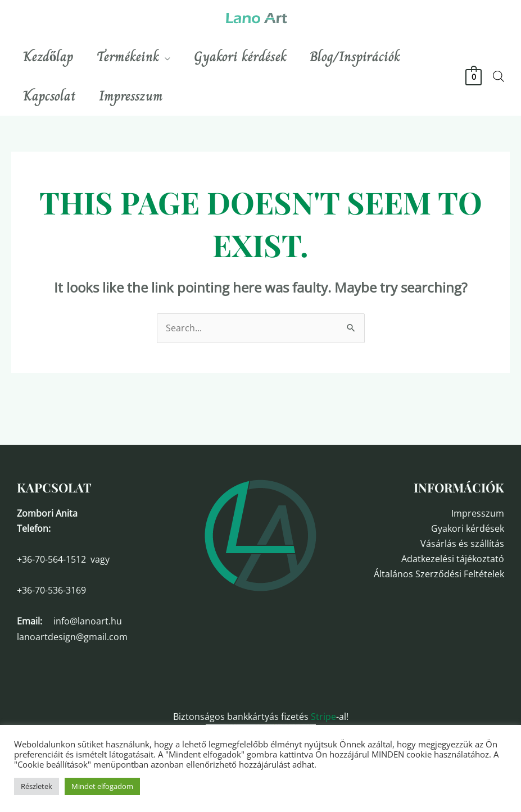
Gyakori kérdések (468, 528)
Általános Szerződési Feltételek (439, 574)
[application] (172, 57)
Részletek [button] (37, 786)
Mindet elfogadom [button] (102, 786)
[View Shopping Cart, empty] (474, 76)
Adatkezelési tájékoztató (453, 559)
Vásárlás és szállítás (462, 544)
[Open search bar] (499, 76)
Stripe (323, 717)
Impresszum (478, 513)
